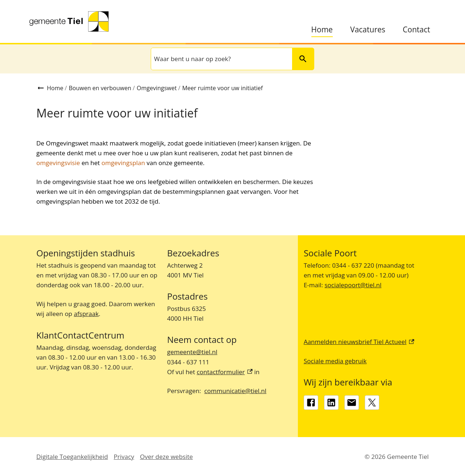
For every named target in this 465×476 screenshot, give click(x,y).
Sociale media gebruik (335, 361)
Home (322, 30)
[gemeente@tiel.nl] (352, 403)
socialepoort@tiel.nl (353, 285)
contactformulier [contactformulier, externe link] (225, 372)
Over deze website (166, 457)
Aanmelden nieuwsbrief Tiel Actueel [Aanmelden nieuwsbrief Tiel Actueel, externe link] (359, 342)
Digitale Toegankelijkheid (72, 457)
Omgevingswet (157, 88)
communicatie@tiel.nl (235, 391)
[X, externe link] (372, 403)
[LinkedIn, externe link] (331, 403)
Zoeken (300, 59)
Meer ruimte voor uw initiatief (222, 88)
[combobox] (221, 59)
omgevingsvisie (58, 163)
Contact (417, 30)
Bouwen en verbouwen (100, 88)
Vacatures (368, 30)
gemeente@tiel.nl (192, 352)
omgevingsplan (123, 163)
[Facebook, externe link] (311, 403)
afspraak (86, 314)
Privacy (124, 457)
